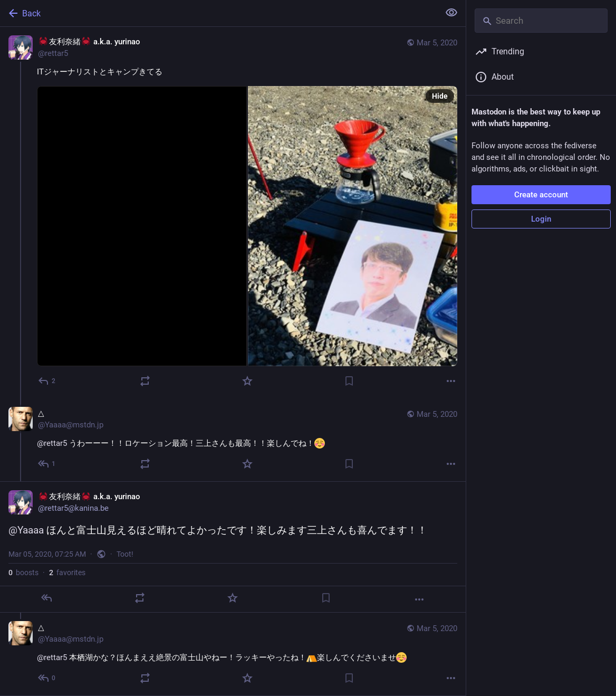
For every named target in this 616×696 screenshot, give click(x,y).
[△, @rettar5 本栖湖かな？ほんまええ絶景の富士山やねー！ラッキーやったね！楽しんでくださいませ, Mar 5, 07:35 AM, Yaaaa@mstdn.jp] (233, 654)
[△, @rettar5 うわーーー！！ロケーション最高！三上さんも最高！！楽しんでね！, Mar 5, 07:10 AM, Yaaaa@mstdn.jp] (233, 440)
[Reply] (47, 381)
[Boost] (145, 381)
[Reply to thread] (47, 464)
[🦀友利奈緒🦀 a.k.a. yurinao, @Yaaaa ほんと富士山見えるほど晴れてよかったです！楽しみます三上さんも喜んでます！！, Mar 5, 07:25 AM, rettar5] (233, 547)
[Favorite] (247, 381)
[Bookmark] (349, 381)
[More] (451, 381)
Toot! (125, 554)
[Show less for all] (451, 13)
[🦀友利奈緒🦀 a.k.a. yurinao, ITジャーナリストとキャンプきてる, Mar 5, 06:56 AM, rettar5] (233, 213)
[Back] (219, 13)
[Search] (541, 21)
